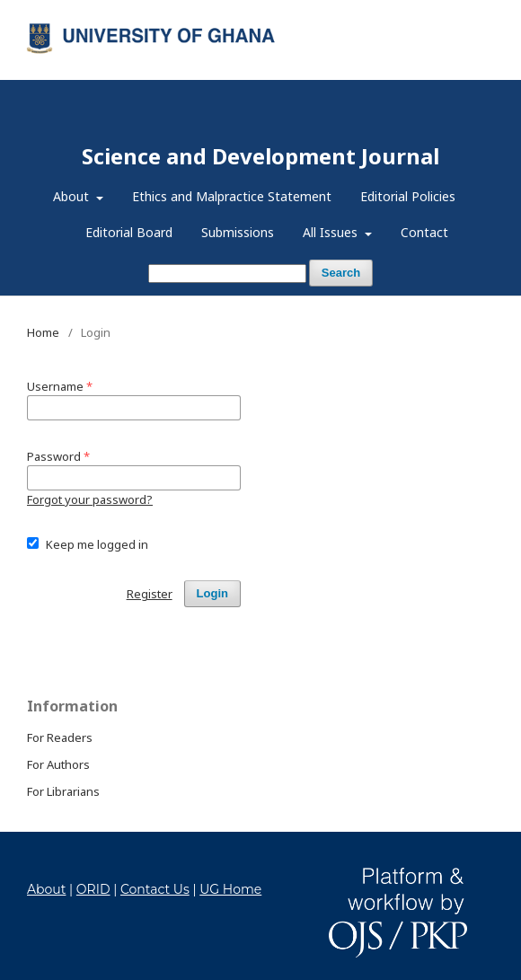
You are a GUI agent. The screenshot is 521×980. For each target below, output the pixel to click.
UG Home (230, 889)
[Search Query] (227, 274)
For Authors (58, 764)
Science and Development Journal (260, 156)
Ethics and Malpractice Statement (232, 196)
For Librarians (63, 791)
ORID (93, 889)
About (73, 196)
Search (341, 273)
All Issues (332, 232)
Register (421, 13)
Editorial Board (129, 232)
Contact (424, 232)
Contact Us (155, 889)
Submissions (238, 232)
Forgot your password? (90, 499)
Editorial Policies (408, 196)
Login (479, 13)
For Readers (60, 737)
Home (43, 332)
